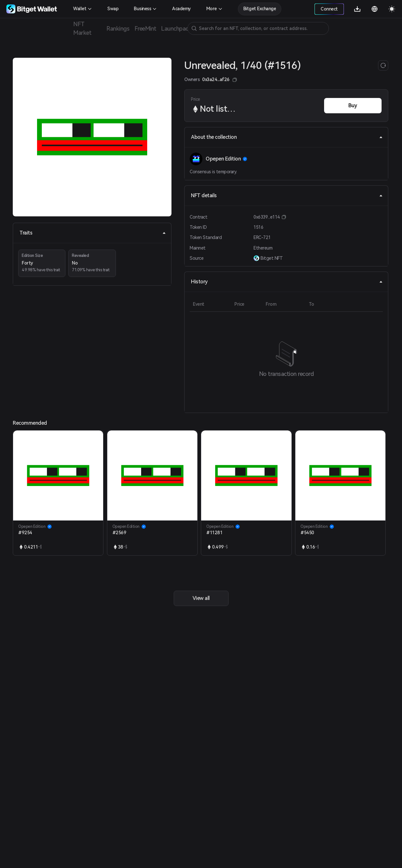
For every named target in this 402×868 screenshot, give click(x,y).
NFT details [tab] (287, 195)
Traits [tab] (93, 233)
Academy (182, 9)
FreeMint (145, 29)
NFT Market (82, 28)
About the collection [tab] (287, 137)
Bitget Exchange (260, 9)
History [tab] (287, 282)
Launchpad (175, 29)
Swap (113, 9)
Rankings (118, 29)
